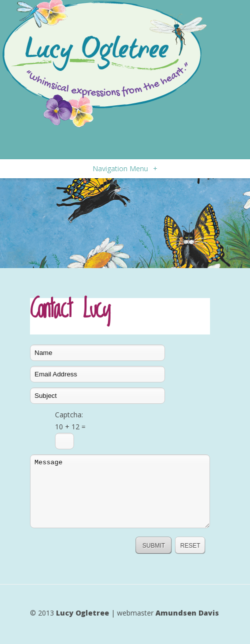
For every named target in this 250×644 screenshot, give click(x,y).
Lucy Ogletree (82, 613)
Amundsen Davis (187, 613)
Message (120, 491)
